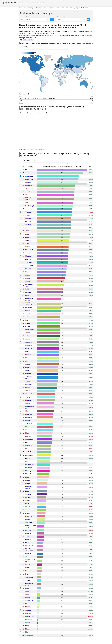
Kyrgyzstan (30, 179)
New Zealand (30, 330)
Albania (29, 400)
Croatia (29, 352)
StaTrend (11, 3)
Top (20, 8)
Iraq (28, 491)
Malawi (29, 626)
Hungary (29, 355)
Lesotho (29, 530)
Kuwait (28, 381)
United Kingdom (31, 206)
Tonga (28, 275)
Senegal (29, 610)
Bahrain (29, 449)
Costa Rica (29, 474)
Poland (28, 339)
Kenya (28, 483)
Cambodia (29, 594)
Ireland (28, 281)
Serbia (28, 371)
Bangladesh (30, 546)
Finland (29, 222)
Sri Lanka (29, 452)
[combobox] (21, 20)
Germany (29, 170)
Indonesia (29, 468)
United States (30, 209)
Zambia (29, 533)
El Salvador (30, 455)
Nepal (28, 574)
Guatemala (30, 557)
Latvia (28, 388)
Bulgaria (29, 421)
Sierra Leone (30, 601)
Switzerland (30, 189)
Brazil (28, 507)
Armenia (29, 320)
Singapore (29, 262)
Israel (28, 192)
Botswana (29, 384)
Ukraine (29, 323)
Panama (29, 333)
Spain (28, 247)
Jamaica (29, 292)
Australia (29, 237)
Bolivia (28, 501)
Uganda (29, 554)
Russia (28, 311)
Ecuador (29, 430)
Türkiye (29, 497)
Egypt (28, 458)
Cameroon (29, 516)
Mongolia (29, 186)
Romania (29, 364)
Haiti (28, 543)
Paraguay (29, 446)
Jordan (28, 326)
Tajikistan (29, 173)
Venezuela (29, 394)
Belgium (29, 256)
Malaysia (29, 278)
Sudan (28, 580)
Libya (28, 443)
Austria (28, 234)
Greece (28, 272)
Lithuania (29, 308)
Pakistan (29, 540)
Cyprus (28, 253)
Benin (28, 571)
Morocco (29, 519)
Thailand (29, 494)
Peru (28, 411)
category (38, 8)
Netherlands (30, 250)
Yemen (28, 629)
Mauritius (29, 345)
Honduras (29, 510)
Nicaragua (29, 471)
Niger (28, 632)
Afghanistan (30, 616)
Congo (28, 403)
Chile (28, 289)
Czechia (29, 314)
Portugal (29, 436)
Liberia (28, 565)
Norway (29, 259)
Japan (28, 228)
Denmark (29, 240)
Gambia (29, 604)
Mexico (29, 391)
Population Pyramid (37, 3)
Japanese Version (27, 40)
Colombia (29, 367)
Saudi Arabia (30, 465)
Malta (28, 231)
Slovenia (29, 336)
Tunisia (29, 477)
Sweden (29, 225)
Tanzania (29, 620)
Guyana (29, 374)
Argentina (29, 424)
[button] (29, 47)
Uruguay (29, 397)
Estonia (29, 212)
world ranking (28, 8)
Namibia (29, 504)
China (28, 480)
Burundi (29, 623)
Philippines (30, 439)
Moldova (29, 182)
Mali (28, 591)
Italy (28, 203)
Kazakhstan (30, 176)
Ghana (28, 433)
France (28, 195)
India (28, 537)
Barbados (29, 342)
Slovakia (29, 317)
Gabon (28, 358)
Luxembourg (30, 266)
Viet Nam (29, 414)
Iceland (29, 269)
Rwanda (29, 613)
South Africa (30, 348)
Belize (28, 295)
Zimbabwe (29, 417)
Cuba (28, 244)
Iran (28, 427)
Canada (29, 218)
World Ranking (24, 3)
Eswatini (29, 588)
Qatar (28, 361)
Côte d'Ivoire (30, 577)
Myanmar (29, 523)
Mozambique (30, 635)
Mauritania (29, 598)
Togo (28, 568)
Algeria (28, 513)
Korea (28, 215)
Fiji (27, 461)
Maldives (29, 607)
